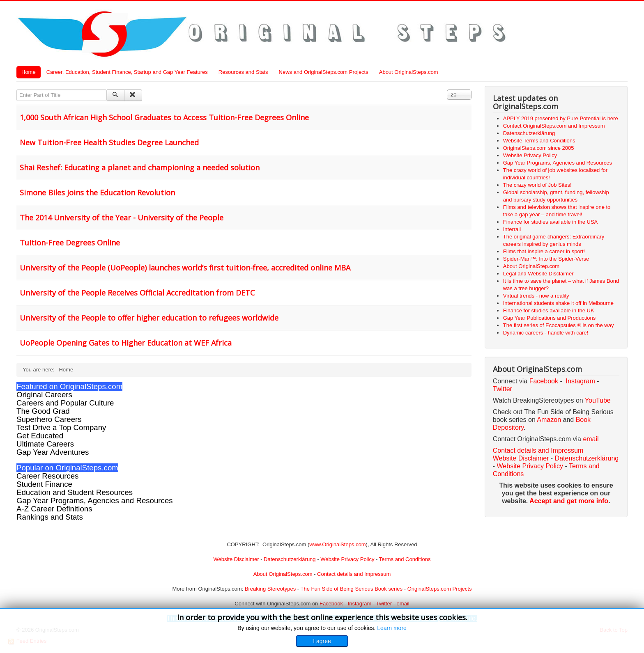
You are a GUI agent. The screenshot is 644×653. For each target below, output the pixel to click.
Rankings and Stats (50, 517)
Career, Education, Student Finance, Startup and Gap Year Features (127, 72)
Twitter (503, 389)
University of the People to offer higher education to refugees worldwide (149, 318)
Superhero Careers (49, 419)
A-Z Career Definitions (54, 509)
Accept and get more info (569, 501)
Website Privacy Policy (530, 466)
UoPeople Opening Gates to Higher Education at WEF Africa (126, 343)
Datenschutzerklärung (587, 458)
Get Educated (40, 436)
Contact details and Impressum (354, 574)
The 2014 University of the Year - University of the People (122, 218)
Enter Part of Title (17, 90)
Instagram (581, 381)
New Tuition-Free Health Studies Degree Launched (109, 142)
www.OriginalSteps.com (337, 544)
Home (29, 72)
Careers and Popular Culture (65, 403)
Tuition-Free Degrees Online (70, 243)
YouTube (598, 400)
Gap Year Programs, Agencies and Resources (95, 501)
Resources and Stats (243, 72)
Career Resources (47, 476)
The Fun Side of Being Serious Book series (351, 589)
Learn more (392, 628)
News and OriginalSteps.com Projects (324, 72)
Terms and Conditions (405, 559)
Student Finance (44, 484)
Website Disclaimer (521, 458)
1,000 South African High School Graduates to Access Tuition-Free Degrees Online (164, 117)
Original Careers (44, 395)
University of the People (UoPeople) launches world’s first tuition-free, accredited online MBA (185, 268)
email (591, 439)
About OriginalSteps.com (409, 72)
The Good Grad (43, 411)
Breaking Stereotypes (270, 589)
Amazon (550, 420)
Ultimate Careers (45, 444)
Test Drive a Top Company (61, 427)
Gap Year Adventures (53, 452)
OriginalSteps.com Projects (440, 589)
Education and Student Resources (75, 492)
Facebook (544, 381)
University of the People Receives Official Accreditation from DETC (137, 293)
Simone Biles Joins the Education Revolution (97, 192)
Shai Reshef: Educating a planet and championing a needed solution (140, 167)
